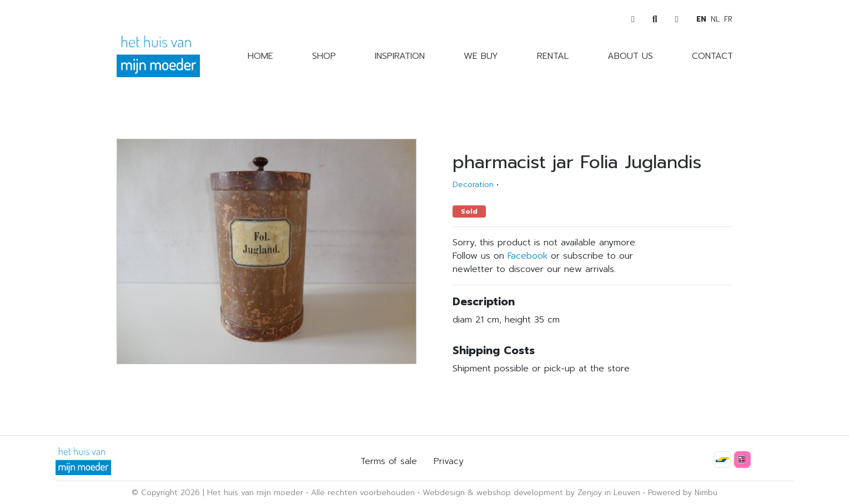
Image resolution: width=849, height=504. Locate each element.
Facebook (528, 256)
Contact (712, 56)
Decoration (473, 185)
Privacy (449, 461)
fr (728, 19)
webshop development (520, 493)
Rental (553, 56)
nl (715, 19)
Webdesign (444, 493)
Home (260, 56)
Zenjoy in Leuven (609, 493)
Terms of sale (389, 461)
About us (630, 56)
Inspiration (400, 56)
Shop (324, 56)
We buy (481, 56)
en (701, 19)
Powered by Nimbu (683, 493)
